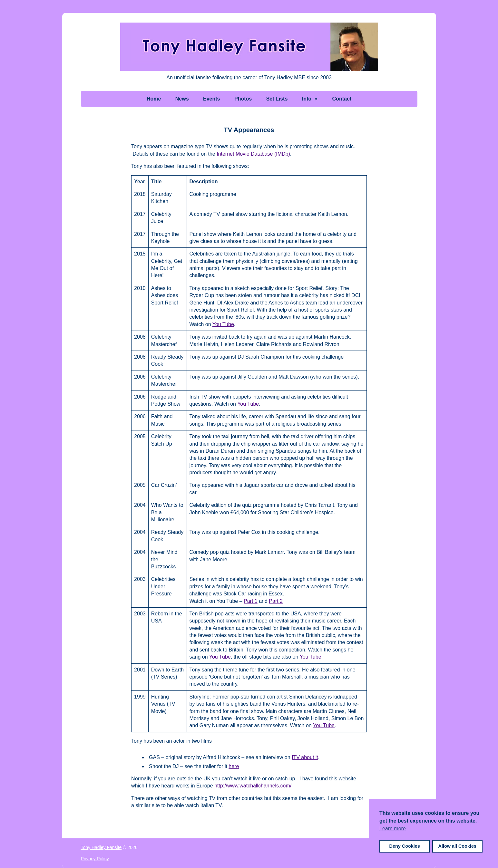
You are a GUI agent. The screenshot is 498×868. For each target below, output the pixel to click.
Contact (342, 99)
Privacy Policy (95, 859)
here (234, 766)
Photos (243, 99)
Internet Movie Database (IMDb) (253, 154)
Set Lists (277, 99)
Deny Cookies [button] (405, 846)
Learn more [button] (393, 829)
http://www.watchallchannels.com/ (253, 786)
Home (154, 99)
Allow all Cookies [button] (457, 846)
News (182, 99)
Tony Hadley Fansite (101, 847)
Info (307, 99)
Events (211, 99)
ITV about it (305, 757)
